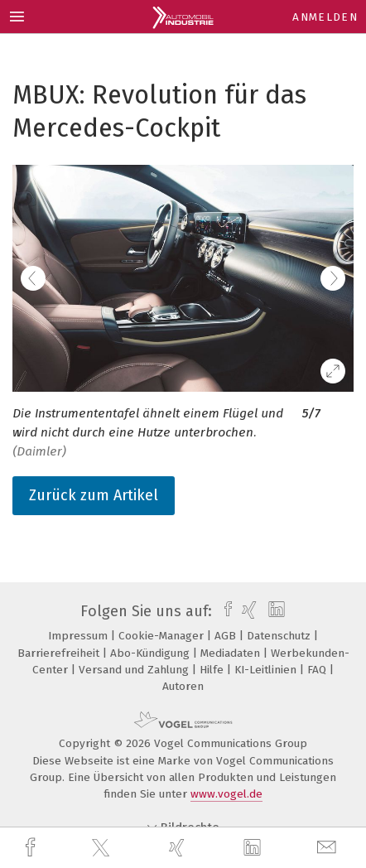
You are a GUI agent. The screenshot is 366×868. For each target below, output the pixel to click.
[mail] (329, 848)
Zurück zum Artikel (94, 495)
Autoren (183, 686)
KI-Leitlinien (267, 670)
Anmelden (325, 17)
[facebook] (32, 848)
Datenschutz (280, 636)
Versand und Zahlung (135, 670)
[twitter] (103, 848)
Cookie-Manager (163, 636)
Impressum (79, 636)
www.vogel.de (226, 794)
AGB (227, 636)
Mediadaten (232, 653)
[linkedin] (254, 848)
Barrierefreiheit (60, 653)
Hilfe (213, 670)
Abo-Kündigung (152, 653)
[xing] (179, 848)
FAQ (318, 670)
